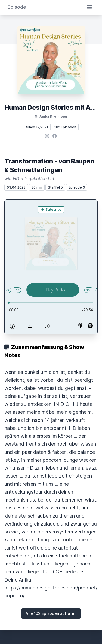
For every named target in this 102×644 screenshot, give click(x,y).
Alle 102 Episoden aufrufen (51, 613)
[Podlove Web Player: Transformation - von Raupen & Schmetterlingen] (51, 267)
